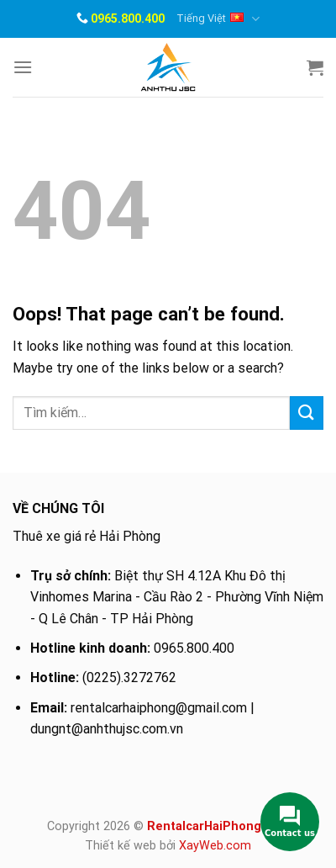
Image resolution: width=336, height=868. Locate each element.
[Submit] (307, 413)
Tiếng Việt (218, 19)
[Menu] (23, 67)
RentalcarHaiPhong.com (218, 826)
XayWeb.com (215, 846)
